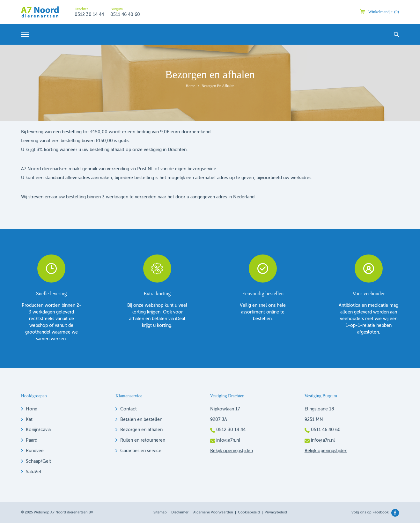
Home (190, 86)
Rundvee (35, 451)
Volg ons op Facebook (370, 513)
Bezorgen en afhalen (141, 430)
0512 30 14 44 (89, 15)
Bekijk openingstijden (232, 451)
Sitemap (160, 513)
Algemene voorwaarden (213, 513)
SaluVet (34, 472)
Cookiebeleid (249, 513)
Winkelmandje (384, 12)
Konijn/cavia (38, 430)
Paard (32, 440)
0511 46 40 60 (125, 15)
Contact (129, 409)
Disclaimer (180, 513)
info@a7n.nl (228, 440)
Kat (29, 420)
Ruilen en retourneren (143, 440)
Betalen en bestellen (141, 420)
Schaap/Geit (38, 461)
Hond (32, 409)
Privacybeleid (276, 513)
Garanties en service (141, 451)
